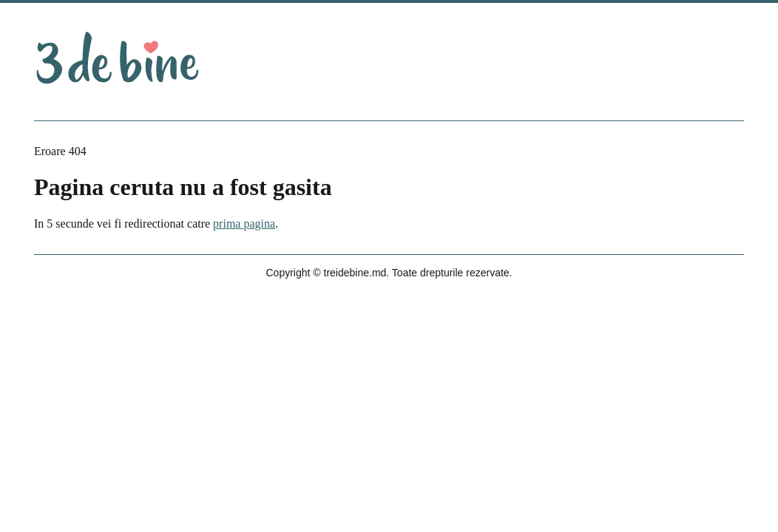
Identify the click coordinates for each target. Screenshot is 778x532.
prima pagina (244, 224)
